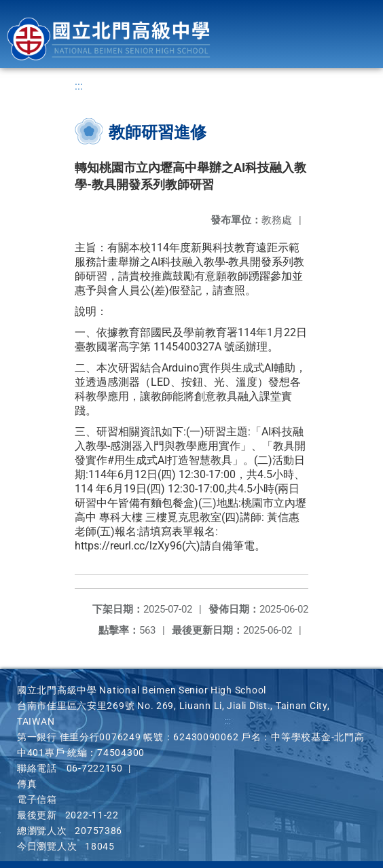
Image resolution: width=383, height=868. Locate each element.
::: (79, 86)
